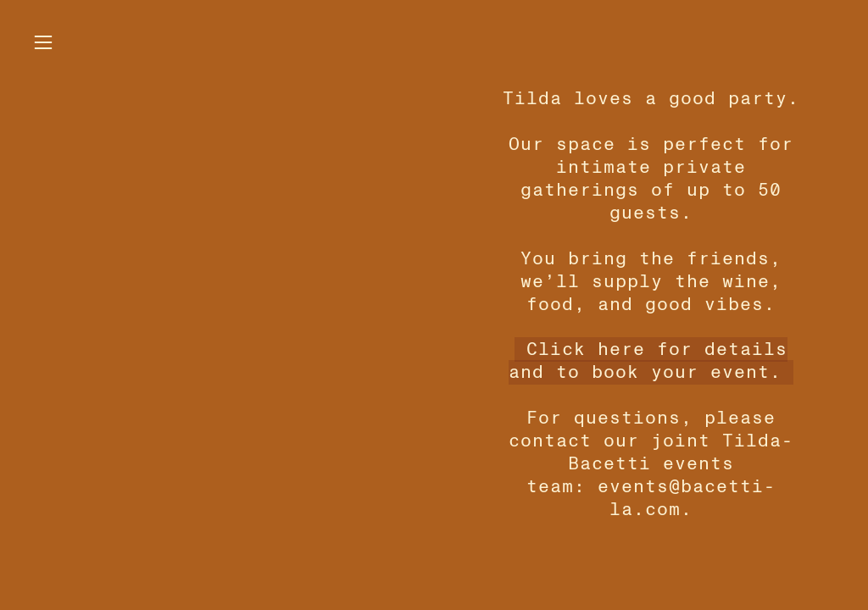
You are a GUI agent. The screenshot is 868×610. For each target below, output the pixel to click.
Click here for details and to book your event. (648, 361)
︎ (43, 43)
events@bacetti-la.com (687, 498)
